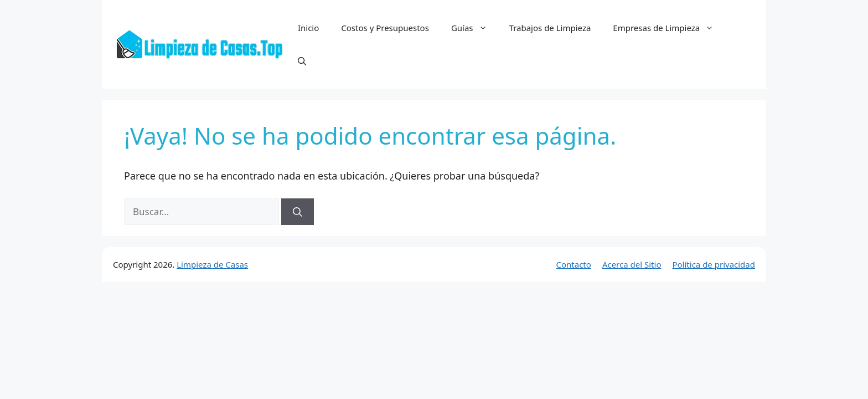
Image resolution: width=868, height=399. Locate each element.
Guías (475, 28)
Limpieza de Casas (212, 264)
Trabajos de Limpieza (550, 28)
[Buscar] (298, 212)
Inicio (308, 28)
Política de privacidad (714, 264)
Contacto (574, 264)
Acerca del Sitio (632, 264)
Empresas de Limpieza (669, 28)
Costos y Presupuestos (385, 28)
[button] (302, 61)
